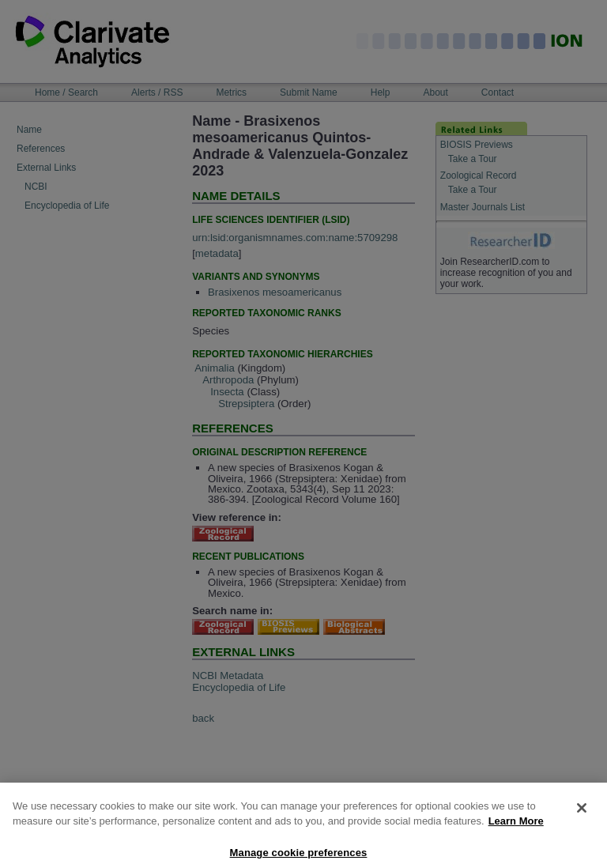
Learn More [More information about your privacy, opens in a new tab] (516, 827)
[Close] (582, 814)
